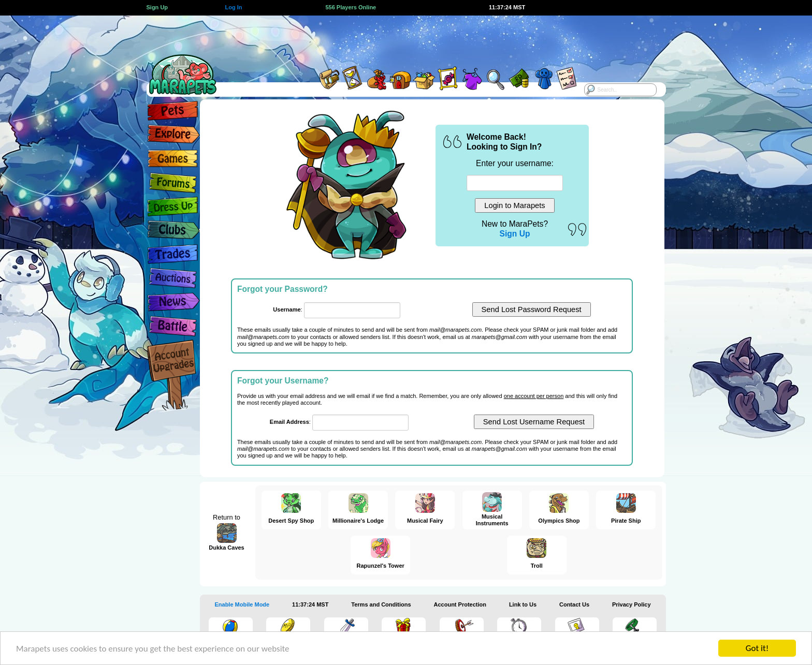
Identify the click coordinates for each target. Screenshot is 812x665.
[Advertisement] (397, 39)
